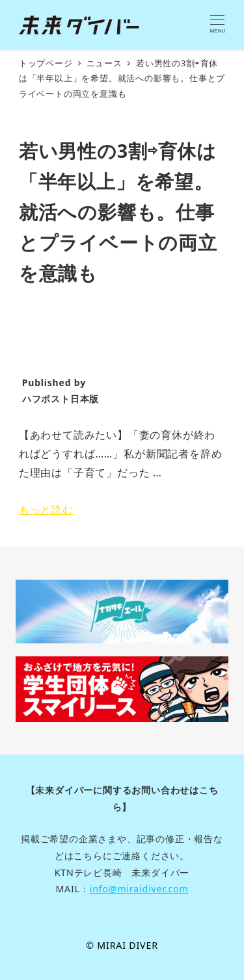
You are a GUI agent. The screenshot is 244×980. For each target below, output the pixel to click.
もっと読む (46, 509)
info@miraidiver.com (139, 889)
